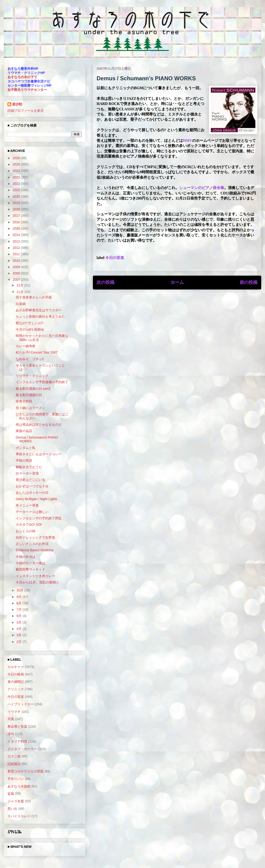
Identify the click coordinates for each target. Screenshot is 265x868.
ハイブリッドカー (21, 704)
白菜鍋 (21, 304)
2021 (17, 190)
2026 (17, 158)
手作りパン (16, 779)
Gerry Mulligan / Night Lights (36, 499)
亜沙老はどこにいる (30, 480)
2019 (17, 203)
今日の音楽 (115, 258)
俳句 (11, 734)
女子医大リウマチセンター (27, 90)
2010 (17, 261)
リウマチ (14, 712)
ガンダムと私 (26, 448)
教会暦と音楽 (17, 726)
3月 (19, 635)
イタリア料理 (17, 741)
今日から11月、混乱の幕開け (37, 582)
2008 (17, 273)
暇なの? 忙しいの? (29, 323)
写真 (11, 719)
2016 (17, 222)
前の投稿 (249, 282)
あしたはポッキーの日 (32, 493)
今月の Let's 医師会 (30, 329)
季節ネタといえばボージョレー (39, 454)
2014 (17, 235)
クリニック (16, 689)
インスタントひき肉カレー (35, 576)
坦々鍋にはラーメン (30, 408)
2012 (17, 248)
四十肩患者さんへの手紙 (34, 297)
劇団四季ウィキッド (30, 569)
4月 (19, 629)
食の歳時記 (16, 682)
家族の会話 (24, 431)
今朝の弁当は (26, 557)
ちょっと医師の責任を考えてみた (40, 316)
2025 (17, 164)
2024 (17, 171)
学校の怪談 (24, 460)
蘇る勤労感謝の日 (29, 395)
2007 (17, 280)
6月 (19, 616)
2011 (17, 254)
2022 (17, 184)
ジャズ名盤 (16, 801)
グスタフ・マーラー (22, 749)
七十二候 (14, 756)
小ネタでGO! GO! (29, 525)
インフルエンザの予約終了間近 (39, 518)
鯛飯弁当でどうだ (29, 467)
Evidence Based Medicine (35, 550)
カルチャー (16, 667)
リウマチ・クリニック (32, 376)
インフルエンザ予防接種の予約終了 (42, 382)
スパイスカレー (19, 816)
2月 (19, 642)
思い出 (12, 809)
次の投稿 (106, 282)
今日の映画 (16, 674)
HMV (187, 141)
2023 (17, 177)
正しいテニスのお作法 (32, 544)
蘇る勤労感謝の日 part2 (33, 389)
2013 (17, 241)
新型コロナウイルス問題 (26, 771)
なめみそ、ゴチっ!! (30, 359)
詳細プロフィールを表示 (26, 111)
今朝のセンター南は (30, 563)
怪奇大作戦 (24, 401)
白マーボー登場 (27, 473)
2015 (17, 228)
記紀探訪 (14, 764)
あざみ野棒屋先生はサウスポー (39, 310)
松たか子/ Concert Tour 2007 (37, 352)
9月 (19, 597)
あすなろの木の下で (22, 77)
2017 (17, 216)
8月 (19, 603)
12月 (20, 285)
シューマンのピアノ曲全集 (202, 188)
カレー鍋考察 (26, 346)
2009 (17, 267)
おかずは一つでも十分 (32, 486)
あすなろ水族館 (19, 786)
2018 (17, 209)
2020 (17, 197)
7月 (19, 610)
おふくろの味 (26, 531)
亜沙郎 (17, 104)
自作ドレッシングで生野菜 (35, 537)
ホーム (177, 282)
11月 (20, 292)
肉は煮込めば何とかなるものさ (39, 424)
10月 (20, 590)
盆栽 (11, 794)
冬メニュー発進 (27, 505)
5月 (19, 622)
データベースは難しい (32, 512)
